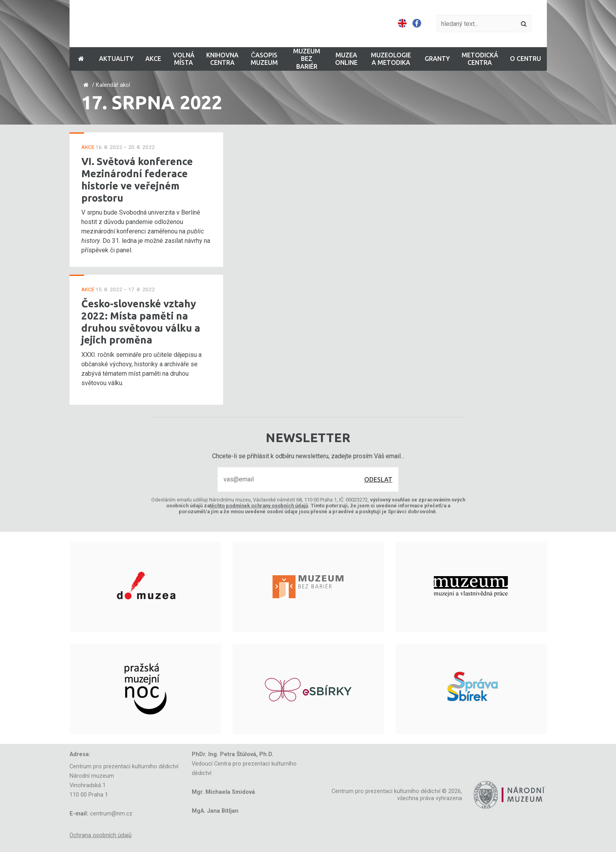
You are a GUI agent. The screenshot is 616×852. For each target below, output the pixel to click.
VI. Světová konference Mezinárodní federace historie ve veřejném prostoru (137, 179)
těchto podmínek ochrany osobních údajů (259, 506)
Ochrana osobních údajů (101, 835)
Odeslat (378, 479)
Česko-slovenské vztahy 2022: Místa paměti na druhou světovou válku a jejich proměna (141, 322)
